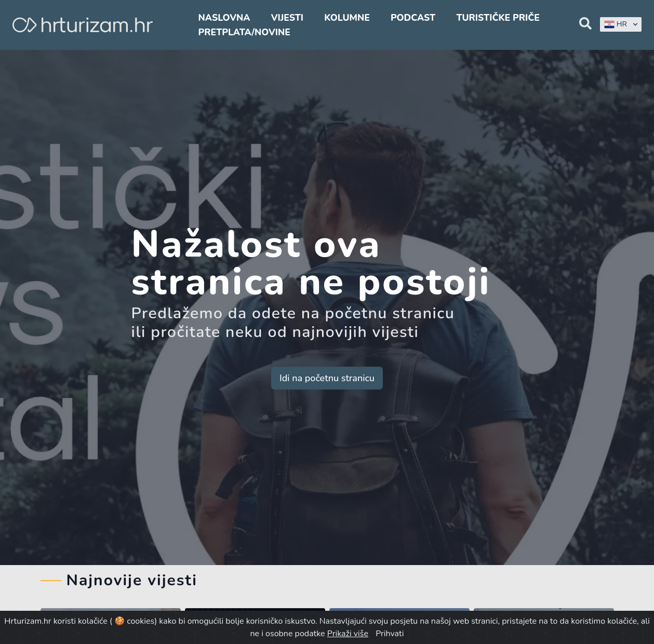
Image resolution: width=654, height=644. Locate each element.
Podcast (413, 18)
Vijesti (287, 18)
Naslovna (224, 18)
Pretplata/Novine (244, 32)
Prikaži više (348, 634)
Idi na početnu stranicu (327, 378)
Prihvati (390, 634)
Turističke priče (498, 18)
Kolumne (347, 18)
